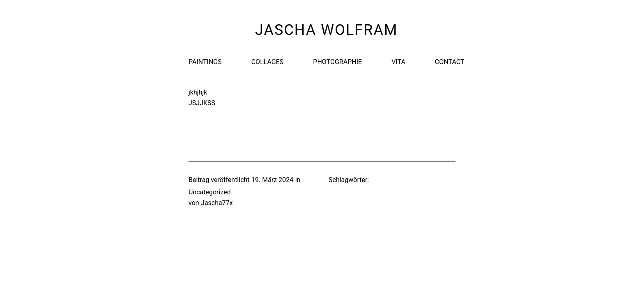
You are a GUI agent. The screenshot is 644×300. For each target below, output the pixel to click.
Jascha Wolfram (326, 30)
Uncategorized (210, 192)
